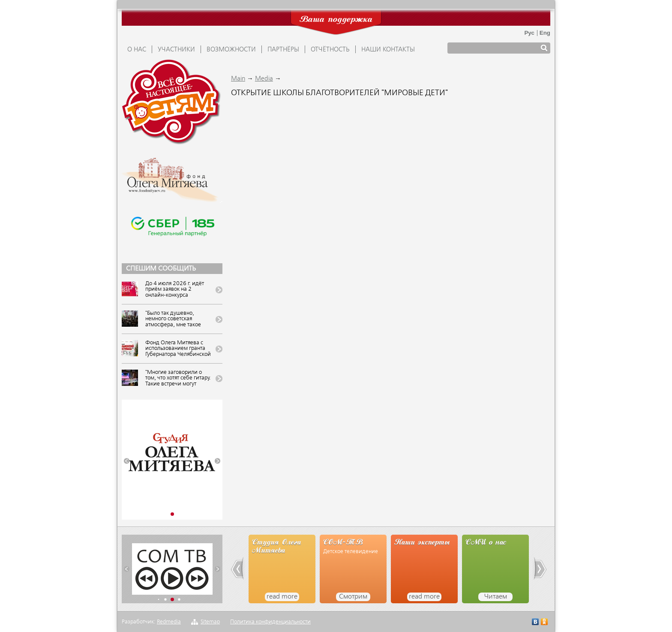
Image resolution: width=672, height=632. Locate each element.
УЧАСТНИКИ (176, 50)
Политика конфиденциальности (270, 622)
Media (264, 79)
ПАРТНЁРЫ (283, 50)
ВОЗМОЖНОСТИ (231, 50)
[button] (127, 461)
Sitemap (210, 622)
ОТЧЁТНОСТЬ (330, 50)
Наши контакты (388, 50)
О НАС (137, 50)
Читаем (496, 597)
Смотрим (353, 597)
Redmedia (169, 622)
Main (238, 79)
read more (282, 597)
